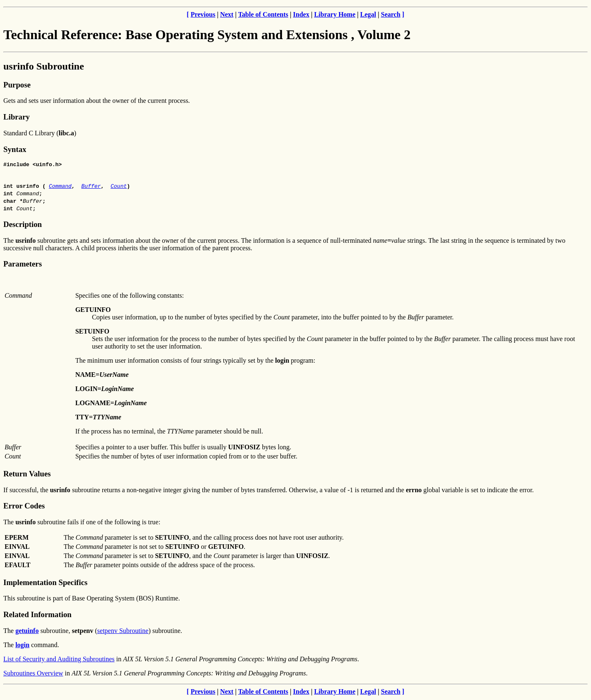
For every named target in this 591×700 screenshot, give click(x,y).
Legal (368, 14)
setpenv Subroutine (123, 632)
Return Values (27, 475)
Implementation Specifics (45, 584)
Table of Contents (263, 14)
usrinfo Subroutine (44, 66)
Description (22, 225)
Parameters (22, 265)
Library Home (335, 14)
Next (227, 14)
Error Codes (24, 507)
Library (16, 117)
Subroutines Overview (33, 674)
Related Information (37, 616)
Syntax (15, 149)
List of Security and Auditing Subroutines (59, 660)
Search (391, 14)
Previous (203, 14)
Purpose (17, 85)
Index (301, 14)
